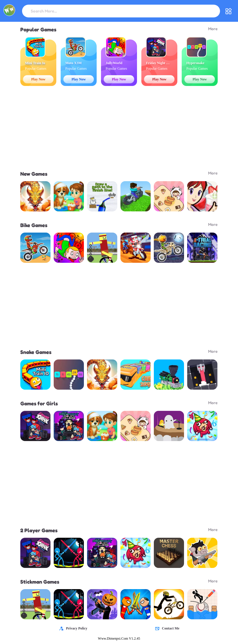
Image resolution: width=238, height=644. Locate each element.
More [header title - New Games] (213, 173)
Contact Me (166, 628)
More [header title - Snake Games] (213, 351)
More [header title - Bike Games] (213, 224)
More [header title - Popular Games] (213, 29)
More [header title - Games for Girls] (213, 403)
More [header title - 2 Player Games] (213, 529)
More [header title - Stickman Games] (213, 581)
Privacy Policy (72, 628)
